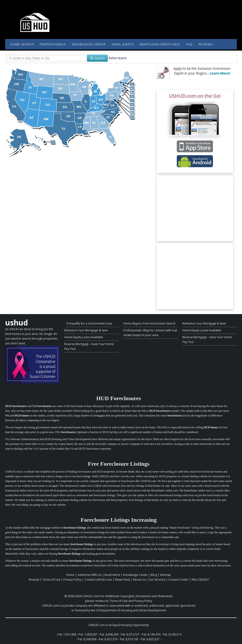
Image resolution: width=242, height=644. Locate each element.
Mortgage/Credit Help (160, 44)
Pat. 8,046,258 (109, 634)
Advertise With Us (90, 575)
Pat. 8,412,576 (108, 639)
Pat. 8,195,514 (172, 634)
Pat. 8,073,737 (130, 634)
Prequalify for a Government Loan (89, 323)
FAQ (189, 44)
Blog (154, 575)
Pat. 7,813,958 (67, 634)
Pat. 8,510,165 (129, 639)
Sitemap (165, 575)
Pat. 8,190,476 (151, 634)
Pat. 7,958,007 (88, 634)
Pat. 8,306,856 (87, 639)
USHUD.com (91, 596)
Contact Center (178, 580)
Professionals (53, 44)
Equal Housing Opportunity (131, 625)
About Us (139, 580)
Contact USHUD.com (98, 580)
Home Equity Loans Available (84, 337)
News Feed (122, 580)
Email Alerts (123, 44)
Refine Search (118, 58)
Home (71, 575)
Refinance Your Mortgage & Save (86, 330)
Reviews (206, 44)
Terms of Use (51, 580)
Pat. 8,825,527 (150, 639)
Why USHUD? (200, 580)
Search (97, 58)
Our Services (157, 580)
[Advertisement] (195, 208)
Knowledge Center (89, 44)
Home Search (22, 44)
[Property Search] (47, 58)
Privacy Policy (72, 580)
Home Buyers (132, 323)
